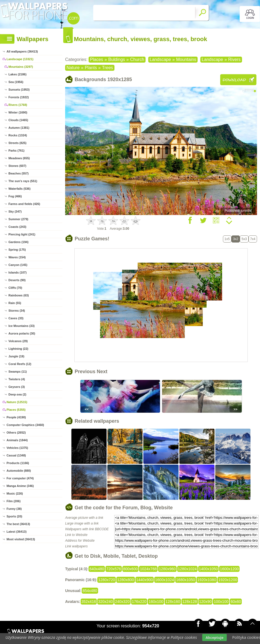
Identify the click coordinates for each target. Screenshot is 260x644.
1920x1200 (228, 580)
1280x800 (126, 580)
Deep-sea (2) (17, 394)
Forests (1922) (19, 97)
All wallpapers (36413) (22, 51)
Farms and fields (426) (24, 204)
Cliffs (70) (15, 288)
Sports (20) (14, 516)
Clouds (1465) (18, 120)
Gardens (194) (18, 242)
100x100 (221, 602)
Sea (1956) (16, 82)
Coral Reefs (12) (20, 364)
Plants (91, 68)
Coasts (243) (17, 227)
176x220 (139, 602)
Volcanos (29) (18, 341)
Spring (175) (17, 250)
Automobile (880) (19, 471)
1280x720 (107, 580)
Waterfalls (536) (19, 189)
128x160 (173, 602)
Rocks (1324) (18, 135)
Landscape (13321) (20, 59)
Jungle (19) (16, 356)
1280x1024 (187, 569)
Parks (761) (16, 151)
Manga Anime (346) (20, 486)
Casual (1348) (16, 455)
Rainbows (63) (19, 295)
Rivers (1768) (18, 105)
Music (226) (15, 493)
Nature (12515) (17, 402)
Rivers (234, 59)
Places (96, 59)
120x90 (205, 602)
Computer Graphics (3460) (25, 425)
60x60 (236, 602)
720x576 (114, 569)
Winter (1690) (18, 112)
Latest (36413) (16, 532)
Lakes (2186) (17, 74)
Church (137, 59)
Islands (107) (18, 272)
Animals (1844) (17, 440)
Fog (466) (15, 196)
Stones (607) (17, 166)
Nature (73, 68)
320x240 (105, 602)
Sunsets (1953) (19, 90)
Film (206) (13, 501)
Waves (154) (17, 257)
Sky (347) (15, 211)
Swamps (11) (18, 372)
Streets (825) (17, 143)
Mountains (186, 59)
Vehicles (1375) (17, 448)
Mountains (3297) (21, 67)
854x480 (90, 591)
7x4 (253, 239)
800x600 (131, 569)
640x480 (97, 569)
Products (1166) (18, 463)
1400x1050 (208, 569)
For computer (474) (20, 478)
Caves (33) (16, 318)
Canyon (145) (18, 265)
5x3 (244, 239)
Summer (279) (18, 219)
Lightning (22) (18, 349)
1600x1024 (164, 580)
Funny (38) (14, 509)
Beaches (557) (19, 173)
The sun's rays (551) (23, 181)
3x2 (236, 239)
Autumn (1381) (19, 128)
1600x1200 (229, 569)
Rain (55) (15, 303)
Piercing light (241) (22, 234)
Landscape (160, 59)
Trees (107, 68)
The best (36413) (18, 524)
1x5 (227, 239)
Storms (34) (17, 311)
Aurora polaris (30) (22, 333)
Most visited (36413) (21, 539)
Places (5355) (16, 410)
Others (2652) (16, 433)
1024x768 (148, 569)
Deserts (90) (17, 280)
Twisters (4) (17, 379)
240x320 (122, 602)
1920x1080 (207, 580)
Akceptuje (214, 637)
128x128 (190, 602)
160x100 (156, 602)
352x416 (89, 602)
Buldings (117, 59)
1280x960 (167, 569)
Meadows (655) (19, 158)
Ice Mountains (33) (22, 326)
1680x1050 (185, 580)
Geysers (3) (17, 387)
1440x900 (145, 580)
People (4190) (16, 417)
